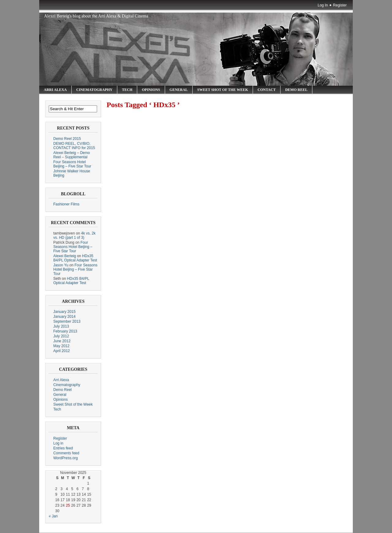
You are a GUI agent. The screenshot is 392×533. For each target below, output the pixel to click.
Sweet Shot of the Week (223, 90)
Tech (127, 90)
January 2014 (64, 317)
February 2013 (65, 331)
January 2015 (64, 312)
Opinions (151, 90)
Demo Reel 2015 (67, 139)
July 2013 (61, 326)
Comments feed (66, 453)
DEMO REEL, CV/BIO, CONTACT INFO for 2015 (74, 146)
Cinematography (94, 90)
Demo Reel (296, 90)
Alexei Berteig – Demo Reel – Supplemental (72, 155)
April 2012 (62, 351)
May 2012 (61, 346)
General (179, 90)
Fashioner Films (66, 204)
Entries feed (63, 448)
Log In (323, 5)
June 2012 (62, 341)
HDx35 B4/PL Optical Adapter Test (75, 258)
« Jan (53, 516)
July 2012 (61, 336)
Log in (58, 443)
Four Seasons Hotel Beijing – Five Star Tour (72, 164)
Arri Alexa (55, 90)
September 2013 (67, 321)
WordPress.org (66, 458)
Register (340, 5)
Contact (267, 90)
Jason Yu (61, 265)
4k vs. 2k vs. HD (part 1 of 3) (74, 235)
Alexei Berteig (65, 256)
